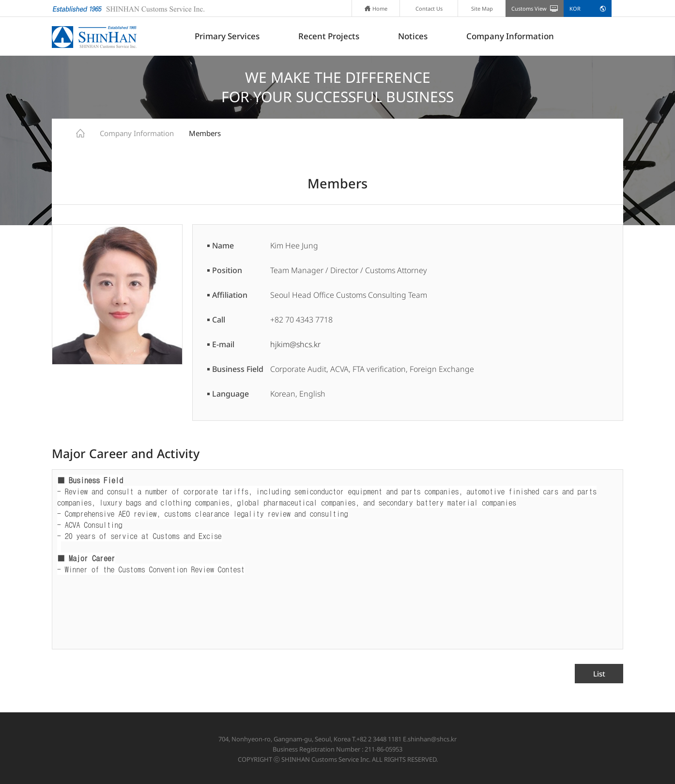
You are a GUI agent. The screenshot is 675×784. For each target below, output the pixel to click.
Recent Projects (329, 36)
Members (205, 133)
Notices (413, 36)
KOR (575, 8)
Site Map (482, 8)
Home (376, 8)
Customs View (529, 8)
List (599, 674)
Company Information (510, 36)
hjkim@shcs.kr (295, 344)
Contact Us (429, 8)
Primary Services (227, 36)
